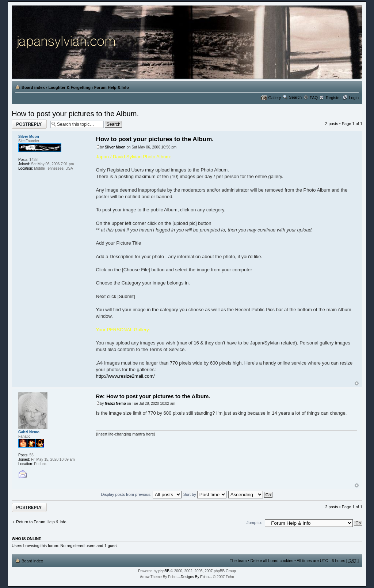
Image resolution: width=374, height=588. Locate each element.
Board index (33, 87)
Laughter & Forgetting (69, 87)
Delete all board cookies (272, 561)
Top (357, 383)
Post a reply (29, 124)
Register (333, 98)
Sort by (205, 494)
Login (354, 98)
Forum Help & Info (112, 87)
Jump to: (254, 523)
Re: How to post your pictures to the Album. (153, 396)
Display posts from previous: (141, 494)
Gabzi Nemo (115, 404)
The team (238, 561)
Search (295, 97)
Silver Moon (115, 147)
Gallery (274, 98)
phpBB (164, 571)
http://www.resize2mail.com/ (125, 376)
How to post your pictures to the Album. (75, 114)
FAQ (314, 98)
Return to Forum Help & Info (41, 522)
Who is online (26, 539)
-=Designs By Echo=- (195, 577)
